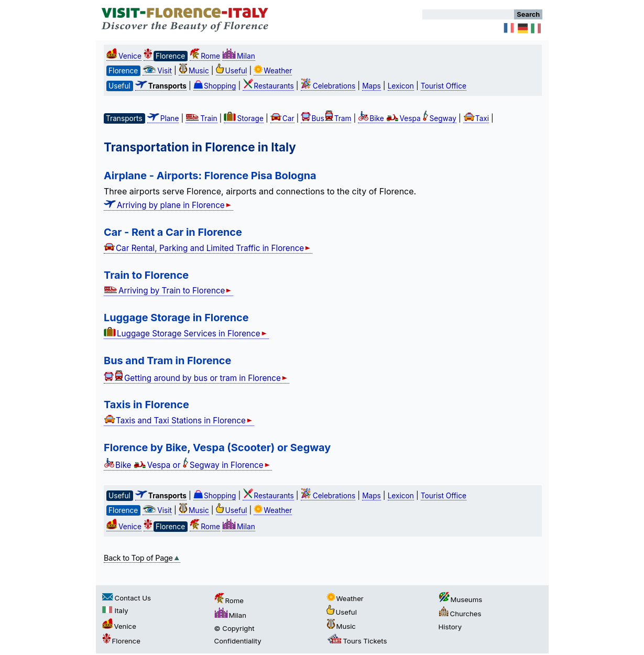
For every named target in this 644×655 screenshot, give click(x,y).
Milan (239, 56)
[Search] (468, 14)
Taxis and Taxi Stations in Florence (179, 421)
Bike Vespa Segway (407, 118)
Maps (372, 86)
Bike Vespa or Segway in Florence (188, 465)
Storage (243, 118)
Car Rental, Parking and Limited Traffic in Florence (208, 248)
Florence (121, 641)
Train (201, 118)
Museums (461, 599)
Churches (460, 614)
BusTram (326, 118)
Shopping (215, 86)
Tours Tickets (357, 641)
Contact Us (127, 598)
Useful (232, 71)
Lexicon (401, 86)
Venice (124, 56)
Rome (205, 56)
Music (194, 71)
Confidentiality (238, 641)
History (450, 627)
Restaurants (268, 86)
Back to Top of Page (142, 558)
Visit (157, 71)
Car (282, 118)
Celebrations (328, 86)
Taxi (476, 118)
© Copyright (234, 628)
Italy (115, 610)
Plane (163, 118)
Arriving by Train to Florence (168, 291)
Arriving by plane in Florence (168, 205)
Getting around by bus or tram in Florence (197, 378)
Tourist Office (444, 86)
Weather (273, 71)
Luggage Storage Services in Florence (186, 334)
